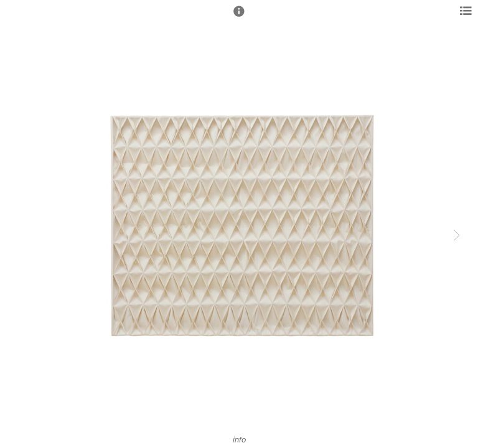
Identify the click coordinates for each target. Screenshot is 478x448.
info (239, 440)
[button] (239, 17)
